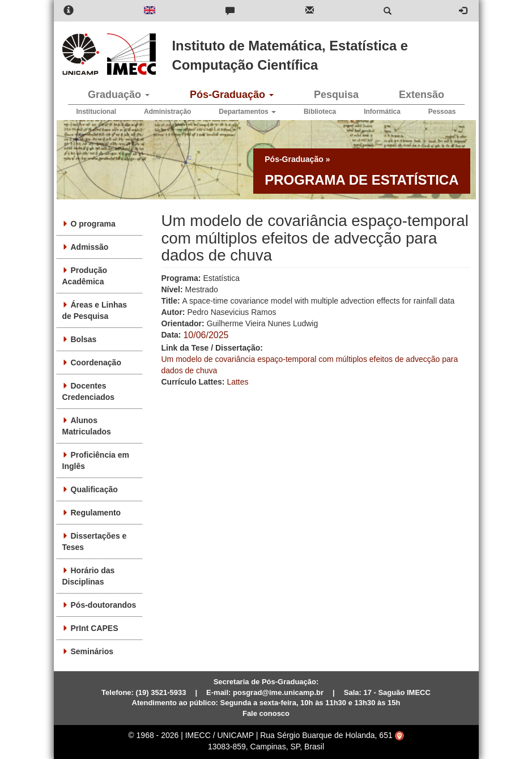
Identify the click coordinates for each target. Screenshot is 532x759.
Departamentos (247, 112)
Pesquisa (336, 95)
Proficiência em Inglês (96, 460)
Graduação (119, 95)
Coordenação (96, 363)
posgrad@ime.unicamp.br (278, 692)
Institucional (97, 112)
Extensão (422, 95)
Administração (167, 112)
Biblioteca (320, 112)
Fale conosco (266, 713)
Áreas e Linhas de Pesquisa (95, 310)
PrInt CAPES (95, 628)
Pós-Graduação (232, 95)
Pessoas (442, 112)
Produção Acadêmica (85, 276)
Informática (382, 112)
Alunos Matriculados (87, 426)
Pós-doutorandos (104, 605)
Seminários (92, 651)
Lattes (237, 382)
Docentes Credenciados (89, 391)
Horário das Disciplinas (89, 576)
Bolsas (84, 339)
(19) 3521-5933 (161, 692)
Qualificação (94, 489)
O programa (93, 224)
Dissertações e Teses (95, 541)
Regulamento (96, 513)
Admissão (90, 247)
